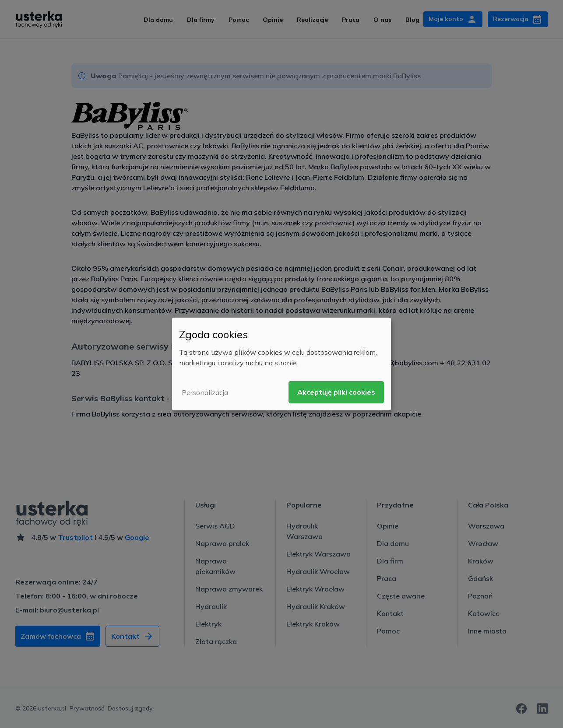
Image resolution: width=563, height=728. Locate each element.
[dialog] (281, 364)
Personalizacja (205, 392)
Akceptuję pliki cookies (336, 392)
